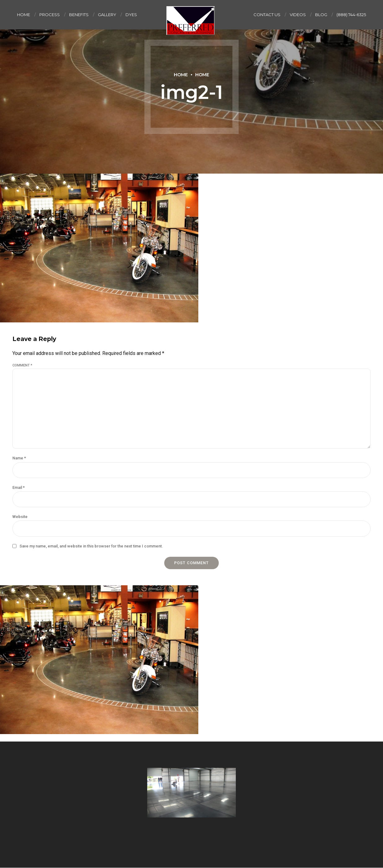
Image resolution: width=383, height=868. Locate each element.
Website (20, 517)
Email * (19, 487)
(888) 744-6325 (351, 15)
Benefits (79, 15)
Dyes (131, 15)
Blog (321, 15)
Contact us (267, 15)
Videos (298, 15)
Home (24, 15)
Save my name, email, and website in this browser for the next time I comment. (91, 546)
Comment (22, 365)
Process (50, 15)
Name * (19, 458)
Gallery (107, 15)
